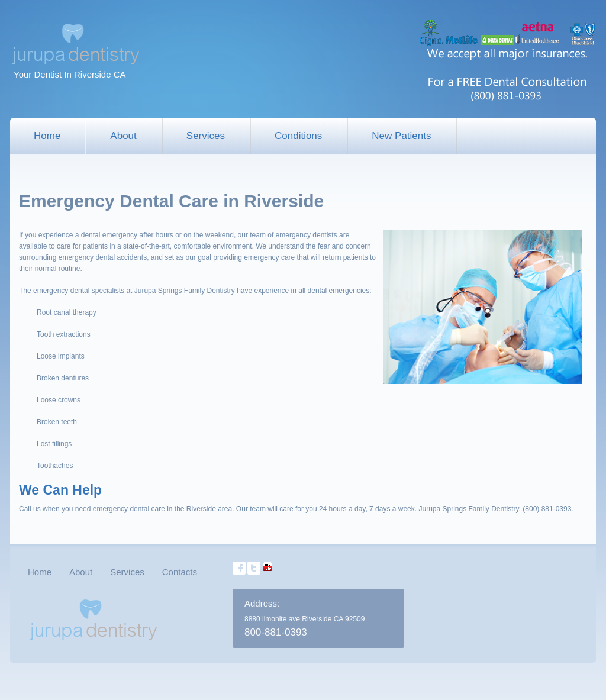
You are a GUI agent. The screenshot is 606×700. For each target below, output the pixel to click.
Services (206, 136)
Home (47, 136)
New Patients (401, 136)
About (123, 136)
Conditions (298, 136)
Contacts (180, 572)
